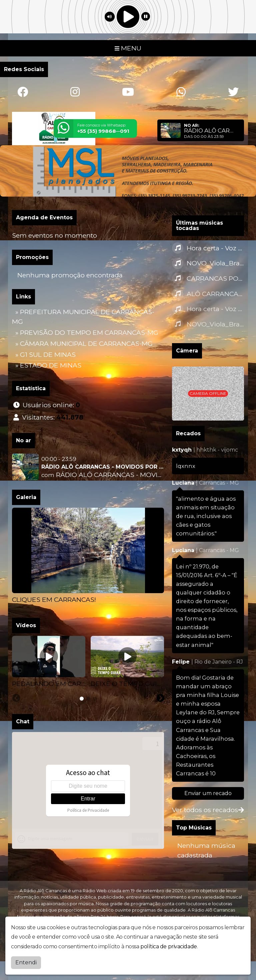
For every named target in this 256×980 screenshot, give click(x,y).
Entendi (26, 962)
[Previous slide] (12, 608)
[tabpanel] (88, 556)
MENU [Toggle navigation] (128, 48)
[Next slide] (164, 608)
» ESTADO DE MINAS (48, 365)
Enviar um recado (208, 793)
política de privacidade (169, 946)
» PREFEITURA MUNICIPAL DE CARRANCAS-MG (83, 317)
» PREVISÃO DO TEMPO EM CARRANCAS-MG (87, 332)
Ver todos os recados (208, 810)
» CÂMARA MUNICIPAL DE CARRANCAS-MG (84, 343)
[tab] (82, 699)
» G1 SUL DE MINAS (45, 354)
